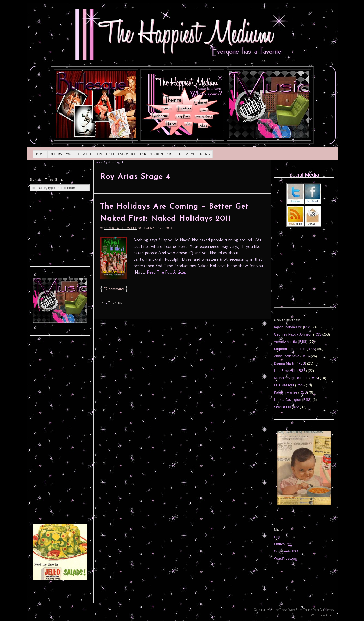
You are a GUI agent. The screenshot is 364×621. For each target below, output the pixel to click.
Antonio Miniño (286, 342)
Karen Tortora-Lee (120, 228)
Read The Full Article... (167, 272)
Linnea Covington (288, 400)
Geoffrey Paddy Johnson (293, 334)
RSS (308, 327)
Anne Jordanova (287, 356)
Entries (283, 544)
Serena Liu (282, 407)
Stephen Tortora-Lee (290, 349)
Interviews (61, 154)
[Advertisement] (60, 233)
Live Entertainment (116, 154)
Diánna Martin (285, 363)
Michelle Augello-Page (291, 378)
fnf (103, 302)
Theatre (84, 154)
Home (40, 154)
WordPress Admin (323, 615)
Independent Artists (161, 154)
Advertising (198, 154)
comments (114, 289)
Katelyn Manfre (286, 392)
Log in (279, 537)
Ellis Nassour (284, 385)
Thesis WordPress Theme (296, 610)
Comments (286, 551)
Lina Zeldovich (285, 371)
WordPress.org (286, 558)
